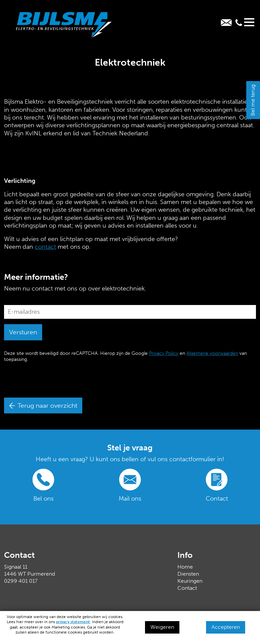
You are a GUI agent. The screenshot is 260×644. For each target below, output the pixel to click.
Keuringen (190, 581)
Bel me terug (253, 100)
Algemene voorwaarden (212, 353)
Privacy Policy (164, 353)
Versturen (23, 332)
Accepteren (226, 627)
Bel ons (44, 499)
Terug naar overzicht (43, 405)
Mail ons (130, 499)
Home (185, 567)
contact (45, 247)
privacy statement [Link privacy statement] (73, 622)
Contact (217, 499)
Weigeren (162, 627)
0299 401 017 (21, 581)
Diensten (188, 574)
